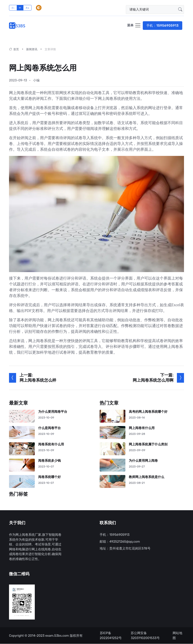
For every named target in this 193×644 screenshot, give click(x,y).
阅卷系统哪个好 (49, 477)
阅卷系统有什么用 (51, 444)
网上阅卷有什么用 (142, 428)
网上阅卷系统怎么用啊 (153, 381)
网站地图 (177, 636)
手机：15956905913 (163, 26)
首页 (14, 49)
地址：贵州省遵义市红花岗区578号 (125, 549)
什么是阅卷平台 (49, 428)
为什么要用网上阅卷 (144, 461)
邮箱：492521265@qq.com (120, 542)
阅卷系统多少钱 (49, 461)
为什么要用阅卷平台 (53, 412)
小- (13, 8)
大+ (27, 8)
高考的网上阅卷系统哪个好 (148, 412)
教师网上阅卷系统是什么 (147, 477)
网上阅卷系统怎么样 (38, 381)
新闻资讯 (32, 49)
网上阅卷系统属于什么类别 (148, 444)
